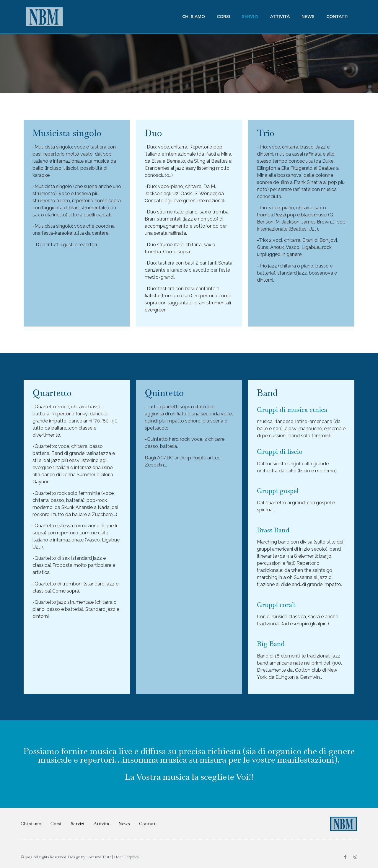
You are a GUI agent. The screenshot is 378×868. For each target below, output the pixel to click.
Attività (280, 17)
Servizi (250, 17)
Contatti (337, 17)
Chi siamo (194, 17)
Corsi (223, 17)
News (308, 17)
